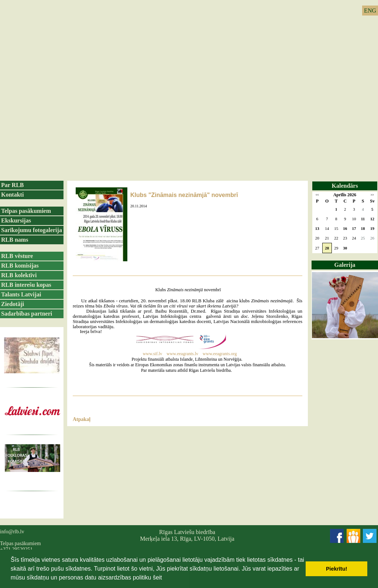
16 (345, 228)
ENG (370, 11)
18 (363, 228)
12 (372, 219)
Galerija (345, 265)
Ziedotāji (13, 304)
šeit (157, 577)
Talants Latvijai (21, 294)
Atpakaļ (82, 419)
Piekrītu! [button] (337, 569)
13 (317, 228)
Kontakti (12, 195)
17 (354, 228)
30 (345, 248)
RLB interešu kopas (26, 285)
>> (372, 195)
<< (317, 195)
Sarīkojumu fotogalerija (32, 230)
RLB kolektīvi (19, 275)
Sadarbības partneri (27, 314)
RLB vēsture (17, 256)
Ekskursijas (16, 220)
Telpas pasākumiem (26, 211)
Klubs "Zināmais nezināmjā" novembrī (184, 195)
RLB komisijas (20, 266)
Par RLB (12, 185)
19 (372, 228)
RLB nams (15, 240)
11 (363, 219)
